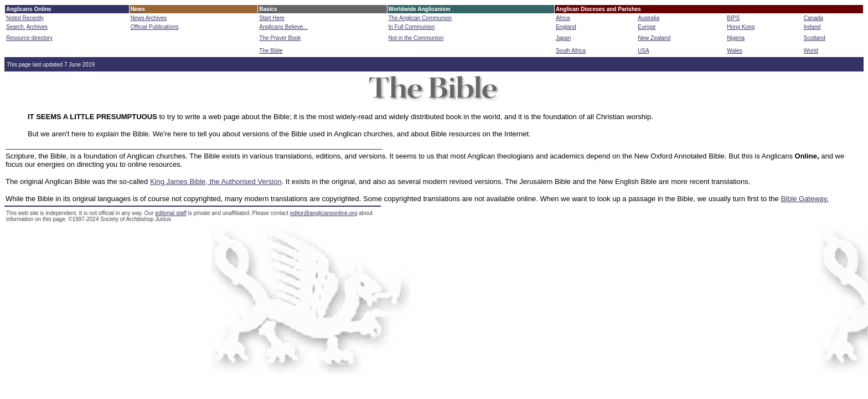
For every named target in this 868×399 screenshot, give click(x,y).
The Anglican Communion (420, 18)
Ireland (812, 27)
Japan (563, 38)
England (566, 27)
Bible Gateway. (804, 199)
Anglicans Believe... (283, 27)
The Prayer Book (280, 38)
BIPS (733, 18)
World (811, 51)
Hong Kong (741, 27)
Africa (563, 18)
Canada (813, 18)
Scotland (815, 38)
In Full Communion (412, 27)
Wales (734, 51)
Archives (37, 27)
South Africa (571, 51)
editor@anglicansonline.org (324, 213)
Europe (647, 27)
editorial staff (171, 213)
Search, (15, 27)
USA (644, 51)
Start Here (272, 18)
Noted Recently (25, 18)
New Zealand (654, 38)
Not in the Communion (416, 38)
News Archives (149, 18)
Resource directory (29, 38)
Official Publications (155, 27)
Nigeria (736, 38)
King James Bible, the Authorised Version (216, 181)
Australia (649, 18)
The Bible (271, 51)
